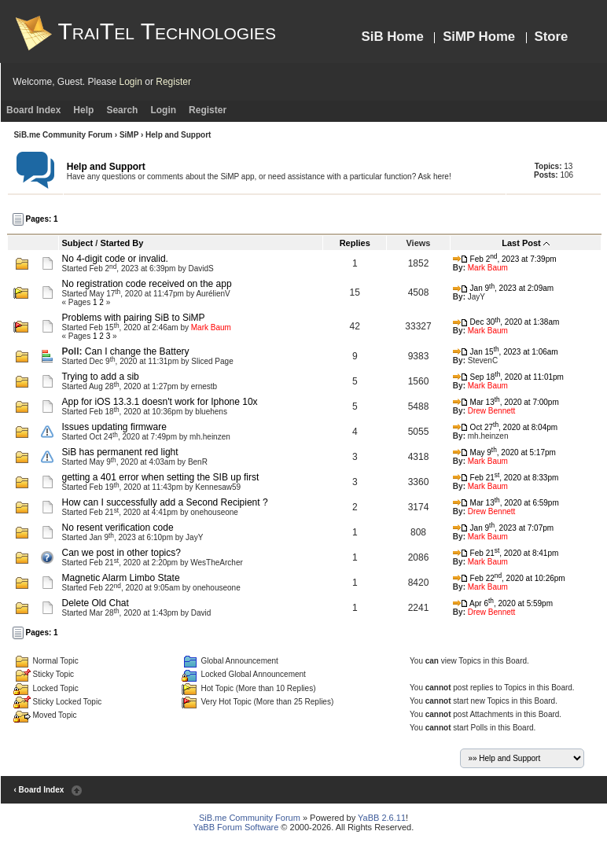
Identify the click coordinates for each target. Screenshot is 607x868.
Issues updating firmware (114, 427)
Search (122, 110)
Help (83, 110)
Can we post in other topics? (121, 553)
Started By (121, 243)
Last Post (521, 243)
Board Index (33, 110)
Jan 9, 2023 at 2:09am (503, 288)
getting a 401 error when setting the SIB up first (160, 477)
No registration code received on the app (146, 284)
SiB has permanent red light (120, 452)
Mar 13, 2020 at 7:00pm (506, 402)
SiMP (129, 135)
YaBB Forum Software (236, 827)
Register (173, 82)
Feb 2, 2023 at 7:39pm (505, 259)
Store (552, 37)
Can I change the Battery (137, 351)
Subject (77, 243)
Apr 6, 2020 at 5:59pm (503, 603)
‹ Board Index (39, 790)
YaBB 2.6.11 (382, 818)
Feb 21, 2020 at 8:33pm (506, 478)
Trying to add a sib (100, 377)
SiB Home (393, 37)
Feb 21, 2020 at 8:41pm (506, 553)
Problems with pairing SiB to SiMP (133, 318)
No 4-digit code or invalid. (114, 259)
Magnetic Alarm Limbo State (120, 578)
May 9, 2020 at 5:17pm (504, 452)
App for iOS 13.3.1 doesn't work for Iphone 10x (159, 402)
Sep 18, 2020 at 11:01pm (508, 377)
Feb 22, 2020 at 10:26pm (509, 578)
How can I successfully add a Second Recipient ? (164, 502)
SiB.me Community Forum (63, 135)
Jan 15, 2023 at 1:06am (506, 352)
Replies (355, 243)
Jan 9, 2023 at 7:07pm (503, 528)
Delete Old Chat (95, 603)
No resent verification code (117, 528)
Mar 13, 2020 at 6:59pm (506, 503)
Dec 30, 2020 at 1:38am (506, 322)
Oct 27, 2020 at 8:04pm (505, 427)
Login (131, 82)
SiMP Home (479, 37)
